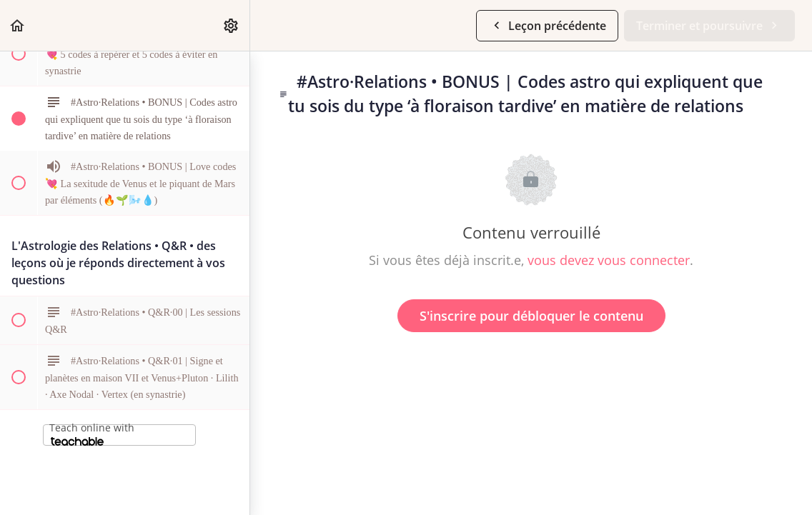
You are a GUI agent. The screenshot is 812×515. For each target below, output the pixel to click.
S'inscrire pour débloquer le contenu (531, 316)
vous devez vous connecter (609, 260)
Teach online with (92, 433)
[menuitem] (232, 25)
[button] (18, 25)
